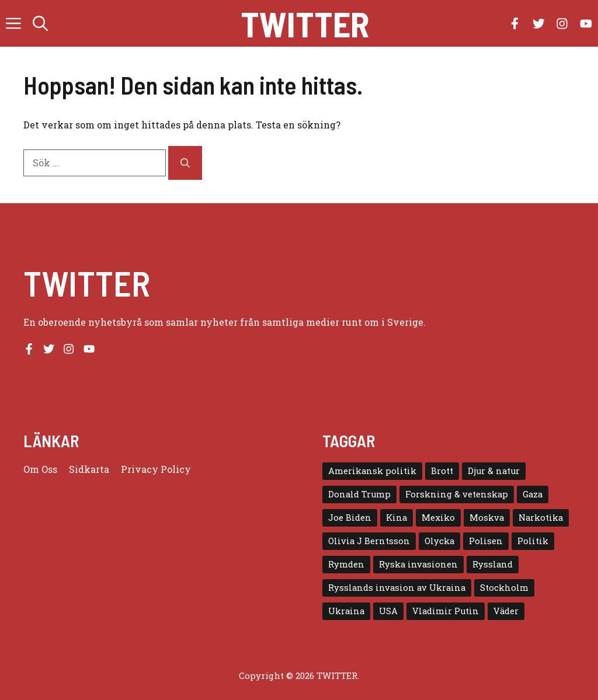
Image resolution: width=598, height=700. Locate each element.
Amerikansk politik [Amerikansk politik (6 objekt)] (372, 471)
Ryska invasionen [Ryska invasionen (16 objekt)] (418, 564)
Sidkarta (89, 469)
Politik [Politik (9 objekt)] (533, 541)
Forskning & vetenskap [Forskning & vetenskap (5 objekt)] (457, 494)
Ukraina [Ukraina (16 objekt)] (346, 611)
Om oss (40, 469)
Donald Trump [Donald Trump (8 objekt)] (359, 494)
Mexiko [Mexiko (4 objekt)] (438, 518)
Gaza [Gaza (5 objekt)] (533, 494)
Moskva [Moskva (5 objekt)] (487, 518)
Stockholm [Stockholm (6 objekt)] (504, 588)
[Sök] (185, 163)
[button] (40, 23)
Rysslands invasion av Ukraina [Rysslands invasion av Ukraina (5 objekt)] (397, 588)
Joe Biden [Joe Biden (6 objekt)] (350, 518)
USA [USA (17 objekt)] (388, 611)
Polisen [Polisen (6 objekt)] (486, 541)
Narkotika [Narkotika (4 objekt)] (541, 518)
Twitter (305, 23)
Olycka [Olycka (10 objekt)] (439, 541)
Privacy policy (156, 469)
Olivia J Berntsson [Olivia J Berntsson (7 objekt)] (369, 541)
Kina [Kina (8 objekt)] (397, 518)
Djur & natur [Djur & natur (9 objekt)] (494, 471)
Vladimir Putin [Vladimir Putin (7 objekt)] (446, 611)
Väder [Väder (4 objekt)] (506, 611)
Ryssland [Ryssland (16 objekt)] (493, 564)
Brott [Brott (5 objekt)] (442, 471)
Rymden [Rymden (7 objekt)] (346, 564)
